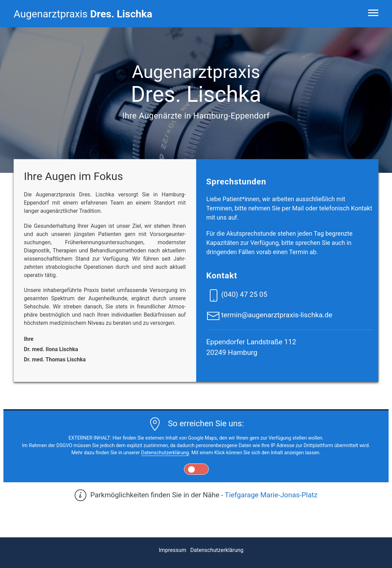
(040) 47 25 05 (244, 294)
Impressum (172, 550)
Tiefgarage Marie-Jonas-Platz (271, 495)
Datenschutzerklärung (165, 453)
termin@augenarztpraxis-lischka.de (277, 315)
